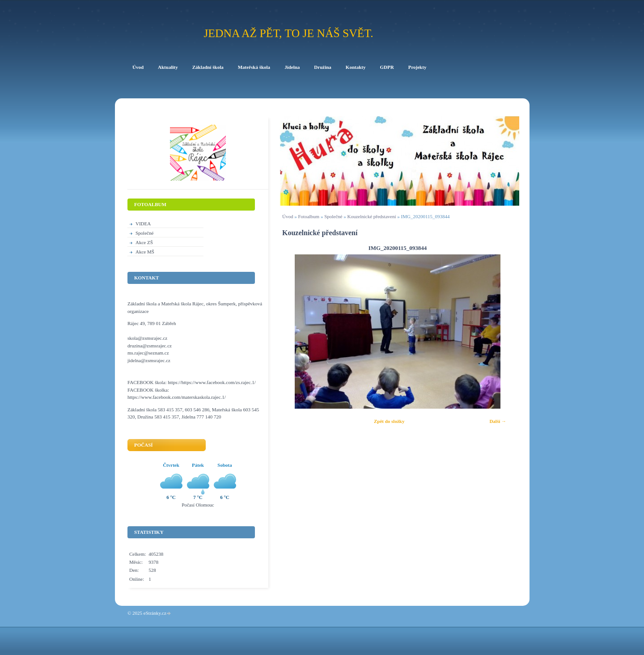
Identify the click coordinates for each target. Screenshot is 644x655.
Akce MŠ (145, 252)
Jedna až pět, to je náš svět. (288, 33)
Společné (333, 216)
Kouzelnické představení (371, 216)
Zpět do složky (389, 421)
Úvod (288, 216)
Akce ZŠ (144, 242)
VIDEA (143, 224)
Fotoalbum (309, 216)
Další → (498, 421)
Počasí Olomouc (198, 505)
